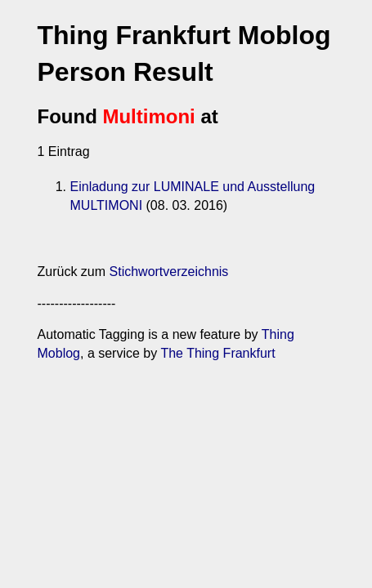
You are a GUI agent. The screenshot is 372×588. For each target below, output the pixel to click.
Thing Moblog (272, 345)
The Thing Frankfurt (128, 363)
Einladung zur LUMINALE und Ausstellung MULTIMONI (202, 197)
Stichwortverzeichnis (140, 282)
